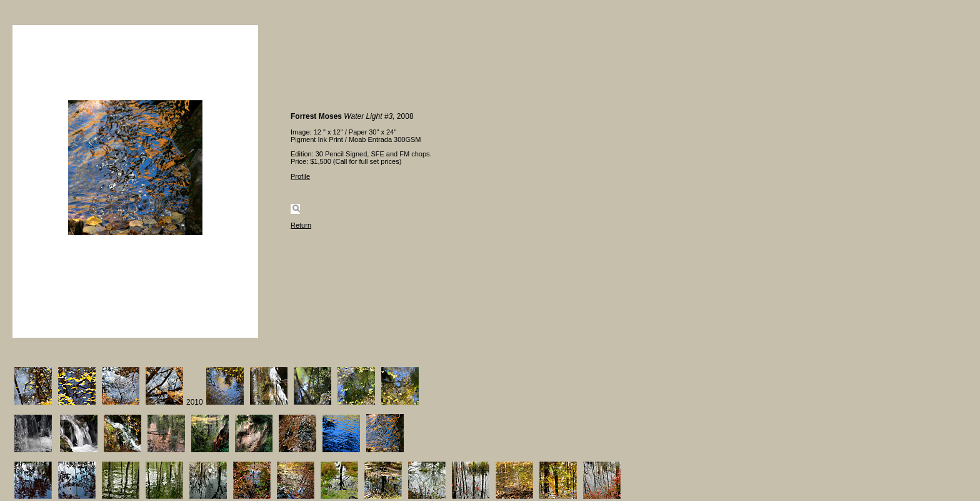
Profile (300, 176)
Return (301, 225)
